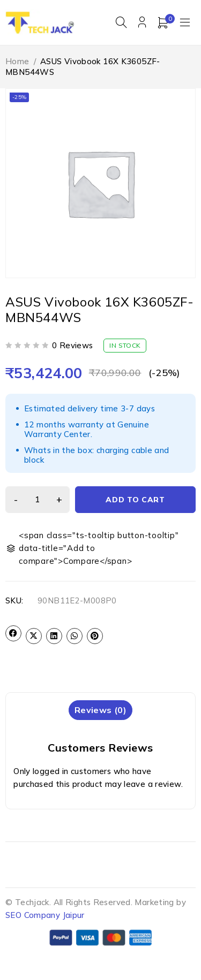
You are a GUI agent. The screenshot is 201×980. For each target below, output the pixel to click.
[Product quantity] (38, 500)
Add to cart (135, 500)
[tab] (100, 710)
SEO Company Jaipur (45, 915)
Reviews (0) (100, 710)
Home (17, 61)
